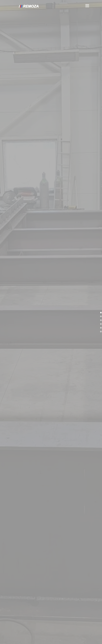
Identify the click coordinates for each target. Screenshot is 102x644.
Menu (87, 6)
